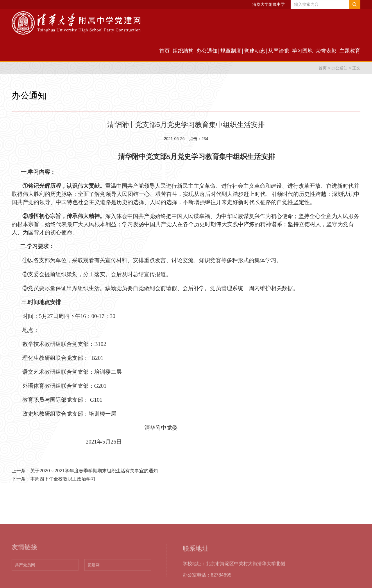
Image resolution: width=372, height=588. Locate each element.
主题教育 (350, 51)
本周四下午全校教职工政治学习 (63, 479)
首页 (164, 51)
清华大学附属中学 (269, 4)
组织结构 (183, 51)
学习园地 (302, 51)
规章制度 (231, 51)
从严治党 (278, 51)
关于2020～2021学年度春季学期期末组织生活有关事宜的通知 (94, 471)
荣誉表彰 (326, 51)
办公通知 (207, 51)
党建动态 (255, 51)
